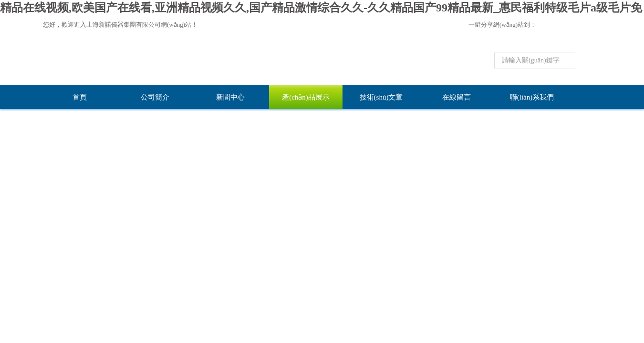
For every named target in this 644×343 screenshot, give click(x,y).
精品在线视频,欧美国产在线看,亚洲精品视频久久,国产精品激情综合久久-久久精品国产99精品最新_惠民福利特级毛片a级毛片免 (321, 8)
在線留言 (457, 97)
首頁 (80, 97)
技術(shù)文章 (381, 97)
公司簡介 (155, 97)
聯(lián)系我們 (532, 97)
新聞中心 (230, 97)
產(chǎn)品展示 (306, 97)
